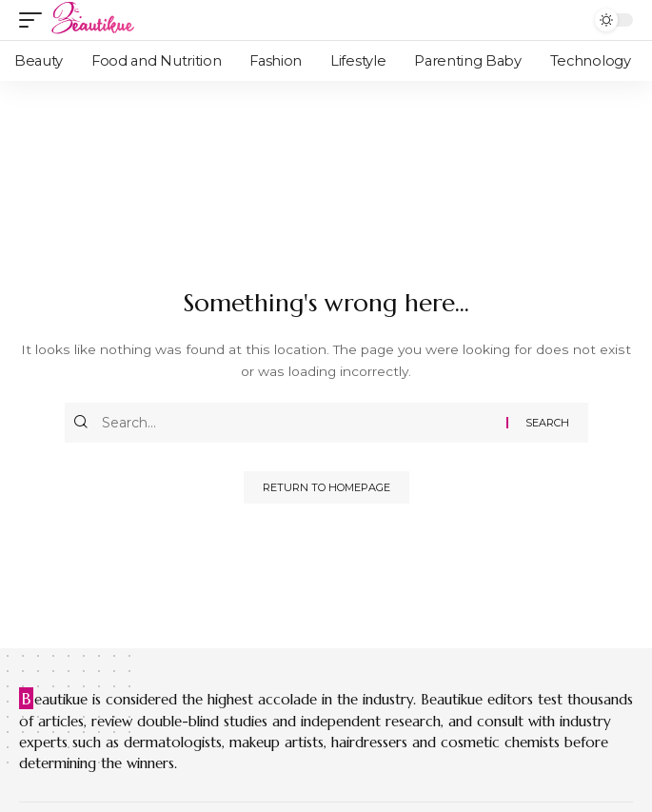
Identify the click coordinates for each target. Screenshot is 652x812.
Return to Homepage (326, 487)
